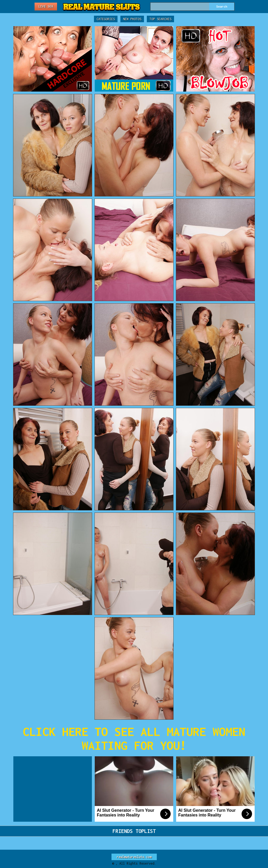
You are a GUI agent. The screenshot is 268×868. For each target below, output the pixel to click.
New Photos (132, 19)
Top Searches (160, 19)
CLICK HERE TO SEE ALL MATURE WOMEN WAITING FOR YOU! (134, 739)
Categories (106, 19)
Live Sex (46, 6)
